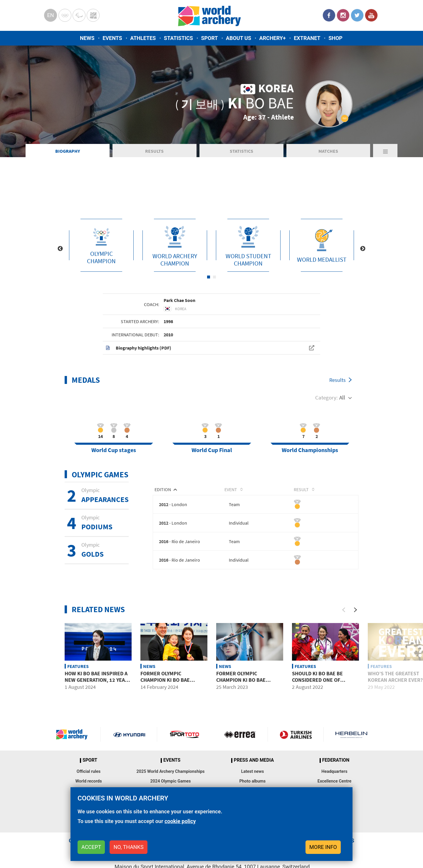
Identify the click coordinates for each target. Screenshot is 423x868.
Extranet (307, 38)
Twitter (357, 15)
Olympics (65, 15)
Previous (60, 249)
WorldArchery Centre (93, 15)
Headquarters (334, 772)
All (342, 397)
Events (112, 38)
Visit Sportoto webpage (185, 734)
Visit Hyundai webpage (129, 734)
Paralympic (79, 15)
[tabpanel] (101, 245)
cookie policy (180, 821)
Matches (328, 151)
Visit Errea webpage (240, 734)
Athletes (143, 38)
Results (154, 151)
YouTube (371, 15)
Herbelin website (351, 734)
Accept (91, 847)
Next (363, 249)
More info (323, 847)
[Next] (355, 610)
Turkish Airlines (296, 734)
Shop (335, 38)
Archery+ (272, 38)
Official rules (89, 772)
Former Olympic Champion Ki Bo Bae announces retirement (171, 680)
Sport (209, 38)
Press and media (254, 760)
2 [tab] (214, 277)
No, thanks (128, 847)
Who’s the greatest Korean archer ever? (395, 677)
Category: (327, 397)
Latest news (253, 772)
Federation (336, 760)
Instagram (343, 15)
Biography (68, 151)
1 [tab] (209, 277)
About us (239, 38)
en (50, 15)
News (87, 38)
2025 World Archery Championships (171, 772)
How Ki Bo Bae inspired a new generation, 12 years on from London (98, 680)
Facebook (329, 15)
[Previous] (344, 610)
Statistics (178, 38)
